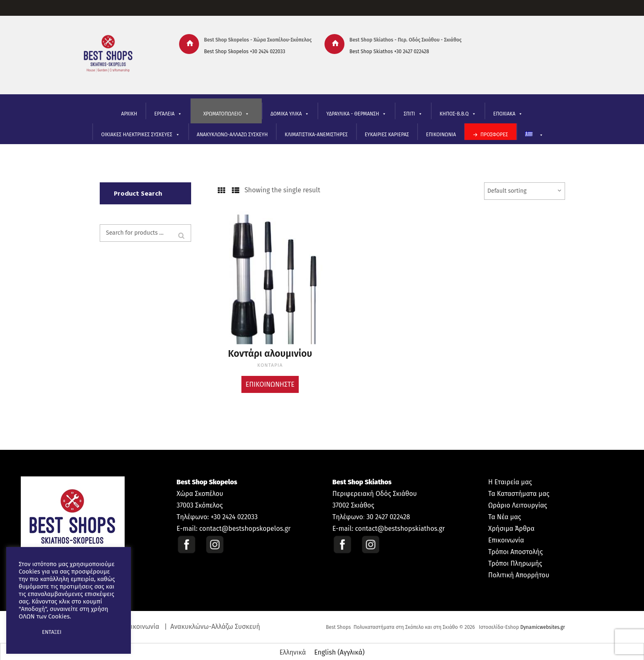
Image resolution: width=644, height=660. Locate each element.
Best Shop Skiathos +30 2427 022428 (389, 52)
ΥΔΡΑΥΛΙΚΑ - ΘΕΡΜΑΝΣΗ (356, 114)
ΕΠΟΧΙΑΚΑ (508, 114)
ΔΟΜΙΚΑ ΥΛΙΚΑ (290, 114)
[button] (26, 632)
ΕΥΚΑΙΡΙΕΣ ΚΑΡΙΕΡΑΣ (387, 135)
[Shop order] (525, 191)
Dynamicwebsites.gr (543, 624)
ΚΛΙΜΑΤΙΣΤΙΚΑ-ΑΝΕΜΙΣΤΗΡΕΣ (316, 135)
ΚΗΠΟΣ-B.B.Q (458, 114)
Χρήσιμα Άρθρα (511, 526)
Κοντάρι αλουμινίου (270, 352)
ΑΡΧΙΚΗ (129, 114)
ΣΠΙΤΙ (413, 114)
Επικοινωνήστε (270, 381)
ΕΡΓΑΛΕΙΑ (168, 114)
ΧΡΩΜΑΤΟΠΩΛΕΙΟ (226, 114)
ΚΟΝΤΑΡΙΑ (270, 362)
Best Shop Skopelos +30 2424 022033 (245, 52)
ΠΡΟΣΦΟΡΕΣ (494, 135)
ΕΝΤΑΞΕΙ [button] (52, 632)
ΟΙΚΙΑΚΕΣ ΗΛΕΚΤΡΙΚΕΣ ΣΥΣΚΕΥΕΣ (140, 135)
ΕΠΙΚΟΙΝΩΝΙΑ (441, 135)
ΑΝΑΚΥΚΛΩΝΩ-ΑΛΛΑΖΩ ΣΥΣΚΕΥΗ (232, 135)
